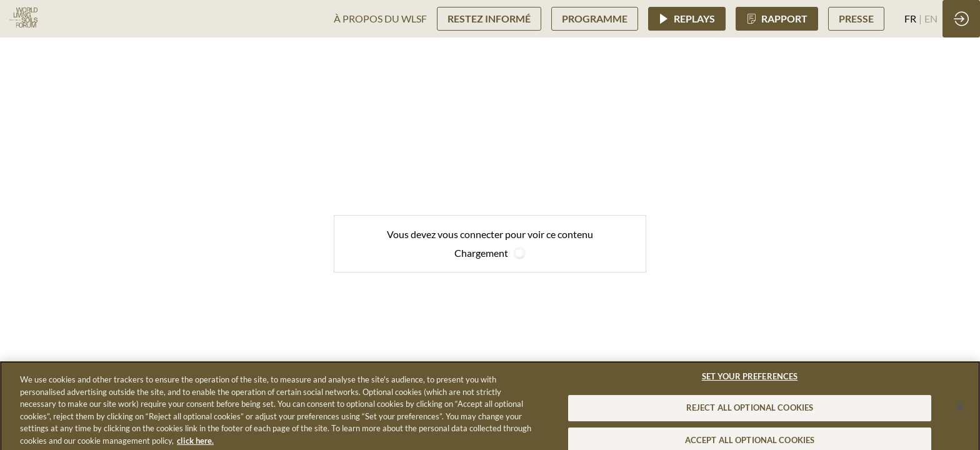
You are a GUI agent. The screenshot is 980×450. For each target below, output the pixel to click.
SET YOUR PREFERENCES (750, 381)
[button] (489, 18)
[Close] (960, 411)
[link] (380, 19)
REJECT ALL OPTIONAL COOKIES (750, 412)
